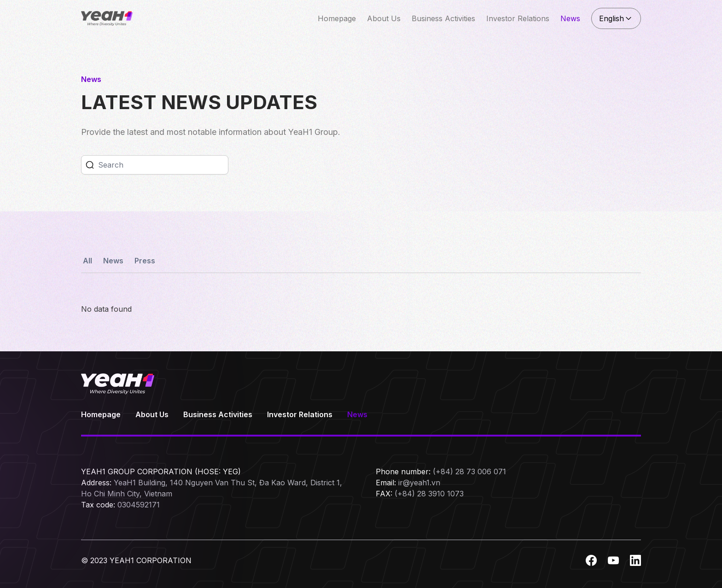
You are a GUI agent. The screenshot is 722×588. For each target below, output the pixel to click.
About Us (384, 18)
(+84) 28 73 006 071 (469, 472)
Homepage (337, 18)
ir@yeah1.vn (419, 483)
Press (145, 261)
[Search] (163, 165)
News (570, 18)
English (616, 18)
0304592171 (139, 505)
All (87, 261)
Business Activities (443, 18)
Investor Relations (518, 18)
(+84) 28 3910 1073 (429, 494)
